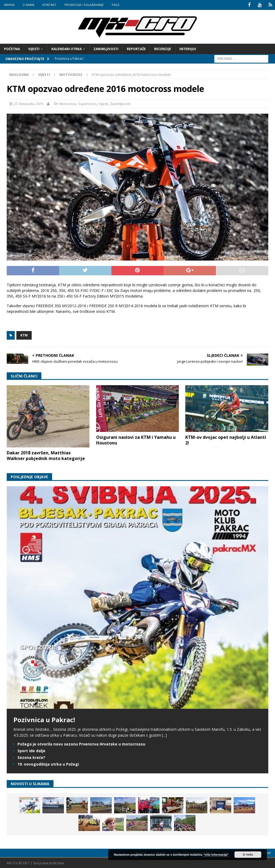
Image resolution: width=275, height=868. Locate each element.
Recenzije (163, 48)
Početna (12, 48)
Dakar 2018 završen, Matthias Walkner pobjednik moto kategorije (46, 455)
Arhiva (9, 5)
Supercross (88, 103)
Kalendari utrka (66, 48)
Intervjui (188, 48)
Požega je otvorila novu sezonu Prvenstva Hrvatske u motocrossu (81, 743)
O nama (28, 5)
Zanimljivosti (106, 48)
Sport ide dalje (31, 750)
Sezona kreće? (31, 757)
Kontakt (49, 5)
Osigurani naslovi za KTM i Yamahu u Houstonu (136, 439)
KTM (24, 335)
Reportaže (136, 48)
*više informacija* (216, 855)
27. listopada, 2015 (29, 103)
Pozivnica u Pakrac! (44, 719)
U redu (248, 855)
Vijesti (34, 48)
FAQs (115, 5)
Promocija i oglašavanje (84, 5)
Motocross (68, 103)
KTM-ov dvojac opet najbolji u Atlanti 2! (226, 439)
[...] (164, 735)
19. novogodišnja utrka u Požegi (48, 764)
